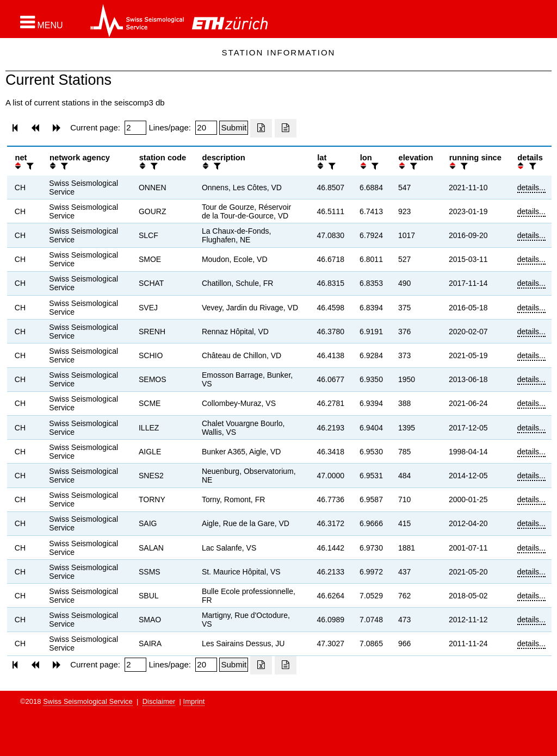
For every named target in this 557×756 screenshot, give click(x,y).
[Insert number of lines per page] (206, 128)
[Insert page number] (135, 128)
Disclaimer (159, 701)
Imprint (194, 701)
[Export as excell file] (261, 128)
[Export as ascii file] (286, 128)
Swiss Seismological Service (88, 701)
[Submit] (234, 128)
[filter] (29, 166)
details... (531, 188)
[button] (42, 22)
